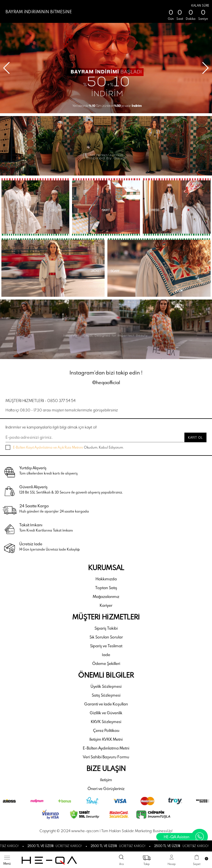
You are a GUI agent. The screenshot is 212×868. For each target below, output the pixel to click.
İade (106, 655)
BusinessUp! (163, 831)
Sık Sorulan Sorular (106, 637)
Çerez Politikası (106, 730)
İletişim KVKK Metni (106, 739)
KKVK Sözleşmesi (106, 722)
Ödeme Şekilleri (106, 663)
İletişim (106, 780)
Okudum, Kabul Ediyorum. (65, 447)
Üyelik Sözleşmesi (106, 686)
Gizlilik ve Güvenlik (106, 713)
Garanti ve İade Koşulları (106, 704)
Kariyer (106, 605)
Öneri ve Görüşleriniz (106, 789)
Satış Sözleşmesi (106, 695)
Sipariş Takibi (106, 628)
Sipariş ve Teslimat (106, 646)
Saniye (203, 19)
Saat (180, 19)
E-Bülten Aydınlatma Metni (106, 748)
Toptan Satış (106, 588)
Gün (171, 19)
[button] (206, 68)
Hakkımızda (106, 579)
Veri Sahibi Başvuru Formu (106, 757)
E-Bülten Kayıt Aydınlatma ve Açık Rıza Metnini (48, 447)
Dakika (191, 19)
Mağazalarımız (106, 596)
